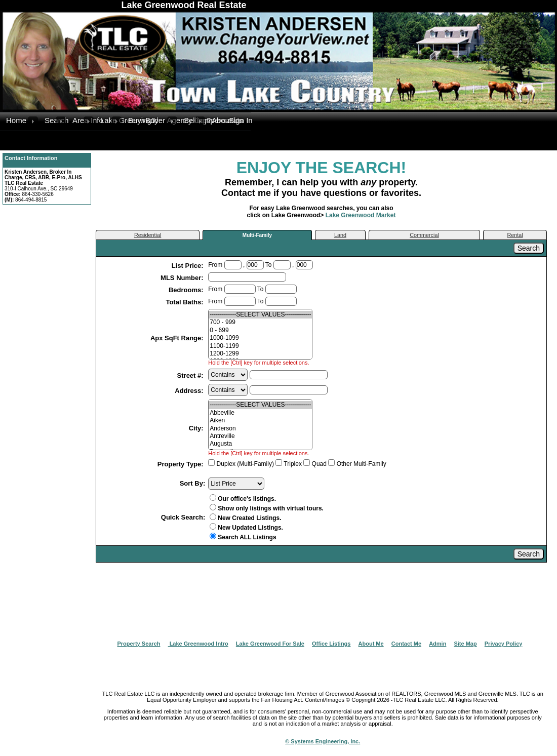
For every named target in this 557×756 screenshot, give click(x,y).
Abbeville (260, 413)
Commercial (424, 235)
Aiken (260, 421)
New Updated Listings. (246, 528)
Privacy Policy (504, 644)
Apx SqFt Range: (178, 338)
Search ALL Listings (247, 537)
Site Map (465, 644)
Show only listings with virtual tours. (267, 508)
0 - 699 (260, 330)
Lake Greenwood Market (361, 215)
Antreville (260, 436)
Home (16, 120)
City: (197, 428)
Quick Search (182, 517)
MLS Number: (183, 278)
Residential (148, 235)
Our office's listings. (243, 499)
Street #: (191, 375)
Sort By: (193, 483)
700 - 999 (260, 322)
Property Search (139, 644)
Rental (515, 235)
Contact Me (406, 644)
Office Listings (331, 644)
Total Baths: (185, 302)
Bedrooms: (187, 290)
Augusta (260, 444)
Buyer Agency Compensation (156, 120)
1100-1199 (260, 346)
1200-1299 (260, 354)
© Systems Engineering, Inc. (323, 741)
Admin (437, 644)
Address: (190, 391)
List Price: (188, 266)
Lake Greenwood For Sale (270, 644)
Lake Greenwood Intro (198, 644)
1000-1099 (260, 338)
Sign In (240, 120)
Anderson (260, 429)
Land (340, 235)
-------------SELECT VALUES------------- (260, 315)
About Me (371, 644)
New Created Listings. (245, 518)
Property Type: (181, 464)
